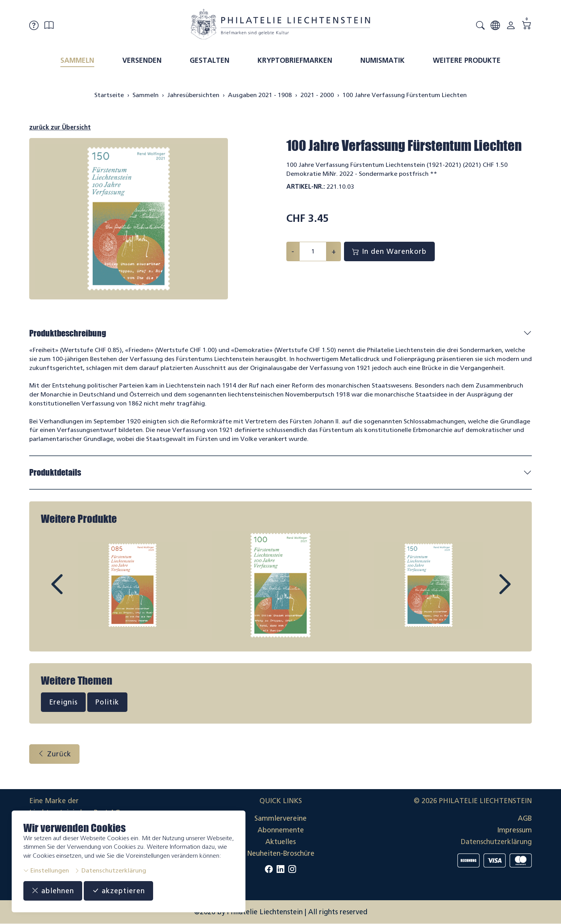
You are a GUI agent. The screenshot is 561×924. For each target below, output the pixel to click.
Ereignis (63, 702)
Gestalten (210, 60)
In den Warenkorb (389, 251)
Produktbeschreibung (68, 333)
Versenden (142, 60)
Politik (107, 702)
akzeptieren (118, 891)
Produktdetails (55, 472)
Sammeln (77, 60)
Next (487, 591)
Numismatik (383, 60)
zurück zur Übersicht (60, 127)
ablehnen (53, 891)
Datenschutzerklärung (110, 870)
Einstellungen (46, 870)
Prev (74, 591)
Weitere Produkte (467, 60)
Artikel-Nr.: (306, 187)
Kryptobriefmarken (295, 60)
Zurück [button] (54, 754)
